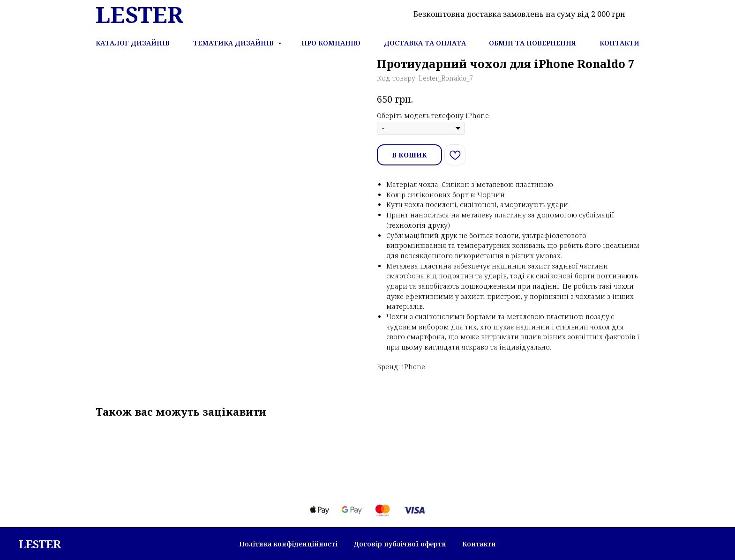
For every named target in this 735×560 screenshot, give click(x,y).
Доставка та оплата (425, 43)
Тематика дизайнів (234, 43)
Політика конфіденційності (288, 544)
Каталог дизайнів (133, 43)
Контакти (619, 43)
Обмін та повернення (532, 43)
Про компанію (331, 43)
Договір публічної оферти (400, 544)
